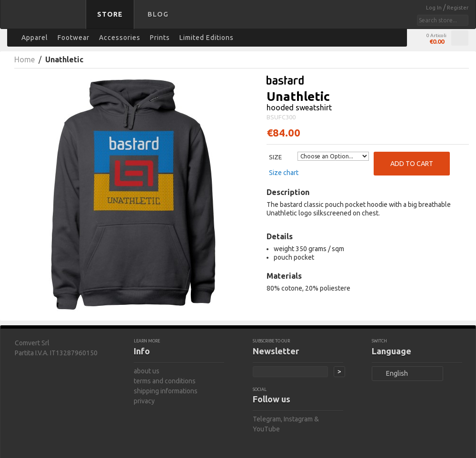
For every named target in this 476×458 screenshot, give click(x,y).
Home (25, 59)
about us (147, 371)
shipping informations (166, 391)
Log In (435, 8)
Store (110, 14)
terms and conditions (165, 381)
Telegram (267, 419)
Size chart (284, 173)
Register (458, 8)
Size (275, 157)
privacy (144, 401)
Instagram (298, 419)
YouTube (266, 429)
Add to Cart (412, 164)
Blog (158, 14)
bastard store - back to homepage (45, 20)
